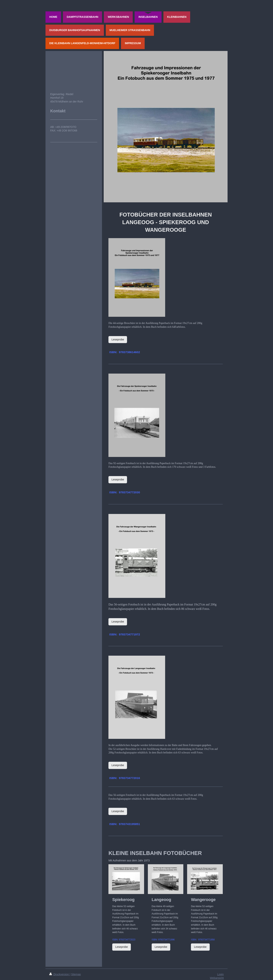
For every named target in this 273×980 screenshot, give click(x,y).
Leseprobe (118, 339)
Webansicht (217, 978)
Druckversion (59, 974)
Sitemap (76, 974)
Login (220, 974)
